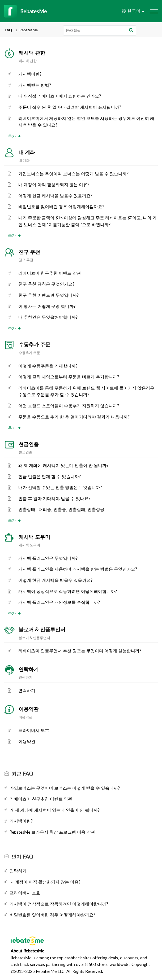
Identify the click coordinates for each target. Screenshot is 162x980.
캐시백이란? (30, 74)
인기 (22, 857)
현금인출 (29, 444)
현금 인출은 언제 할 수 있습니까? (50, 476)
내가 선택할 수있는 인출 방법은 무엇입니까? (60, 487)
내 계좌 (27, 152)
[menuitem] (133, 11)
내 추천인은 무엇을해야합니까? (48, 317)
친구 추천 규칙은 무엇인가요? (46, 284)
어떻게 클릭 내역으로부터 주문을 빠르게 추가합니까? (69, 377)
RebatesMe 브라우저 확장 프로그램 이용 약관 (52, 832)
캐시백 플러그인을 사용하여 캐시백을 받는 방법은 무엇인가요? (78, 569)
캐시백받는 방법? (35, 85)
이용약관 (29, 709)
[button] (131, 30)
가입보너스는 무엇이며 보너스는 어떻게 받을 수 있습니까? (73, 174)
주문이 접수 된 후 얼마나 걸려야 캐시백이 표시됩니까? (70, 107)
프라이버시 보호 (34, 730)
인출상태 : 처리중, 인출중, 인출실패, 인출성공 (61, 509)
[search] (100, 30)
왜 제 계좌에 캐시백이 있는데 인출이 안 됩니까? (63, 465)
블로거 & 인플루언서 (42, 629)
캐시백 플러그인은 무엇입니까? (48, 558)
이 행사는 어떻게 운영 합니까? (47, 306)
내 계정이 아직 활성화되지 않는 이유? (54, 185)
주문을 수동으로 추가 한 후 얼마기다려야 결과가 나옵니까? (74, 417)
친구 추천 (29, 252)
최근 (22, 774)
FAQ (8, 30)
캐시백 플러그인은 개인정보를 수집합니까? (59, 602)
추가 (15, 136)
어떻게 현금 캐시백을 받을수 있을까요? (55, 196)
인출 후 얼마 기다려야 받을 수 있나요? (54, 498)
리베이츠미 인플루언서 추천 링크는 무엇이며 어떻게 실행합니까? (80, 651)
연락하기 (29, 669)
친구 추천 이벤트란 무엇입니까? (48, 295)
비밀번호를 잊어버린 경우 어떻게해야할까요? (61, 207)
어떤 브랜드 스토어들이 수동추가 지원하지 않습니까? (69, 406)
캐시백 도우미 (34, 537)
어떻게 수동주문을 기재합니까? (48, 366)
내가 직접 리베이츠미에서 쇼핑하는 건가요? (60, 96)
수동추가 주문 (34, 344)
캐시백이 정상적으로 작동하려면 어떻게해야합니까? (68, 591)
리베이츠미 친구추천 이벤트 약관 (50, 273)
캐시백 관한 (32, 53)
